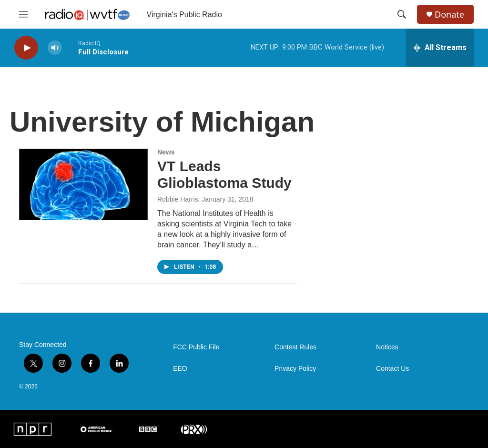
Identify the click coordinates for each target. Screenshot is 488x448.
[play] (26, 48)
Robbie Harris (178, 199)
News (166, 152)
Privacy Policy (295, 369)
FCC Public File (196, 347)
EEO (180, 369)
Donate (449, 15)
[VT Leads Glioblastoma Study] (83, 184)
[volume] (55, 48)
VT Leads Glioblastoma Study (224, 174)
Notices (387, 347)
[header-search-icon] (402, 14)
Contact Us (392, 369)
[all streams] (440, 48)
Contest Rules (295, 347)
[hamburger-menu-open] (23, 14)
